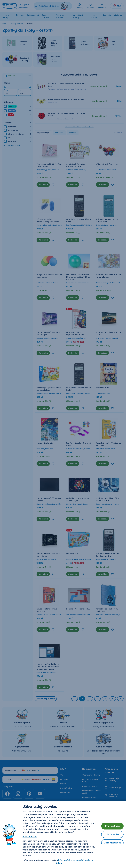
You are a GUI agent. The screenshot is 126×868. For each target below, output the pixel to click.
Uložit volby (112, 834)
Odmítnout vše (112, 843)
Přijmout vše (112, 826)
